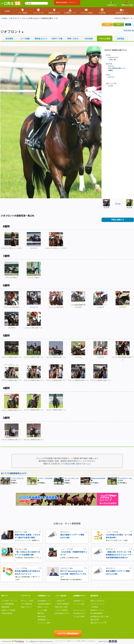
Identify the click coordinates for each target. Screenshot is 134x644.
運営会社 (94, 620)
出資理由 (121, 39)
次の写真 (130, 207)
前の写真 (106, 207)
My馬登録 (127, 30)
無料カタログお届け (127, 4)
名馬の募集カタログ (62, 613)
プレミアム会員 (79, 604)
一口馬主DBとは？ (112, 4)
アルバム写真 (105, 39)
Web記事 (89, 39)
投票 (128, 25)
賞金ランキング (27, 607)
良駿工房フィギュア (98, 623)
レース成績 (25, 39)
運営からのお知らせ (97, 601)
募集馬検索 (5, 607)
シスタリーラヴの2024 (45, 478)
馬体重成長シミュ (44, 620)
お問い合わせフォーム (80, 464)
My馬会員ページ (79, 601)
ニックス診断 (42, 610)
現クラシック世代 (27, 601)
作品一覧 (112, 59)
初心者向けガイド (79, 613)
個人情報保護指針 (97, 613)
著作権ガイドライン (97, 610)
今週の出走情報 (7, 613)
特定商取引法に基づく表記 (100, 617)
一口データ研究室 (61, 610)
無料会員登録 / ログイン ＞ (67, 2)
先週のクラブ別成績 (8, 610)
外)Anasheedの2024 (98, 478)
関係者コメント (41, 39)
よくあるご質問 (79, 617)
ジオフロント (14, 18)
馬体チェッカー (43, 607)
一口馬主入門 (60, 601)
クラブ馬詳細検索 (8, 604)
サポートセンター (79, 610)
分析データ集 (57, 39)
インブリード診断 (44, 623)
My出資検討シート (44, 601)
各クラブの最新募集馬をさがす (14, 473)
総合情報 (9, 39)
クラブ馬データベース (9, 601)
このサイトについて (97, 604)
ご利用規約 (94, 607)
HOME (4, 18)
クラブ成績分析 (27, 604)
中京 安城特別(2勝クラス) (117, 68)
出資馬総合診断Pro (44, 604)
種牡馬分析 (42, 617)
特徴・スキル (73, 39)
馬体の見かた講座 (61, 607)
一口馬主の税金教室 (62, 604)
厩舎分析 (41, 613)
